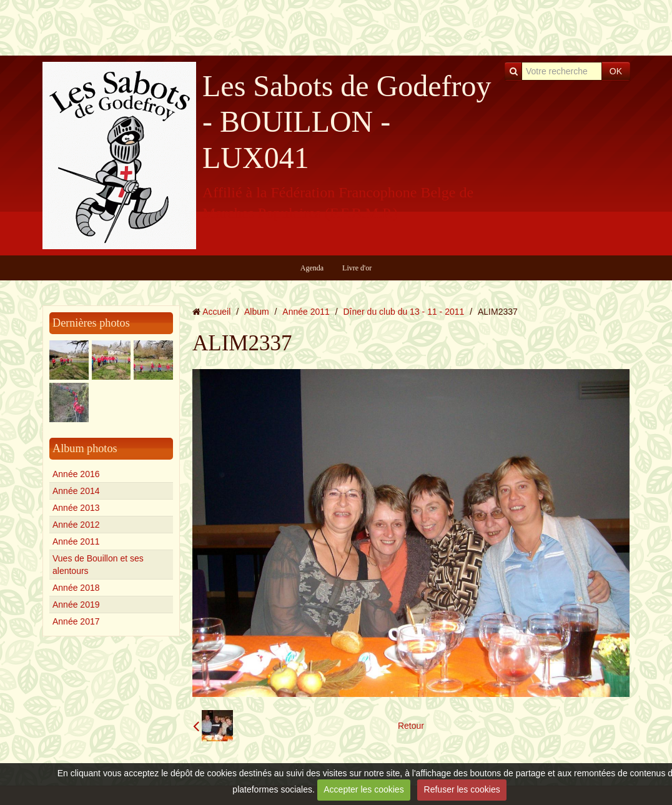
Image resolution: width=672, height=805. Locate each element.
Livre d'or (357, 268)
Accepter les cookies (363, 789)
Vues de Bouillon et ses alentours (98, 565)
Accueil (216, 312)
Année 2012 (76, 525)
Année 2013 (76, 508)
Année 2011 (76, 541)
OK (616, 71)
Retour (411, 726)
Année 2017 (76, 621)
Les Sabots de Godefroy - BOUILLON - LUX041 (347, 122)
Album (257, 312)
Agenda (312, 268)
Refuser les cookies (462, 789)
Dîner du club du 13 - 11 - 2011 (404, 312)
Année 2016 (76, 474)
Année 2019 (76, 605)
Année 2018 (76, 588)
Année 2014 (76, 491)
